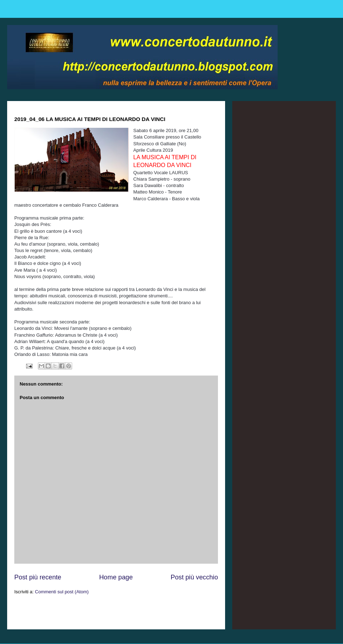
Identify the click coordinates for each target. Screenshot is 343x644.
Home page (116, 577)
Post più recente (38, 577)
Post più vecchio (194, 577)
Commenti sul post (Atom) (62, 592)
